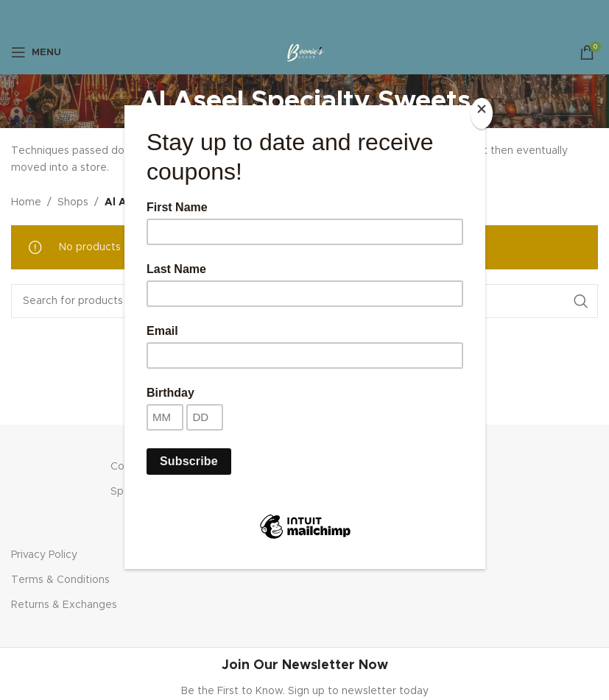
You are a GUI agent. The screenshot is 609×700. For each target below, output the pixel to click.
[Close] (482, 113)
